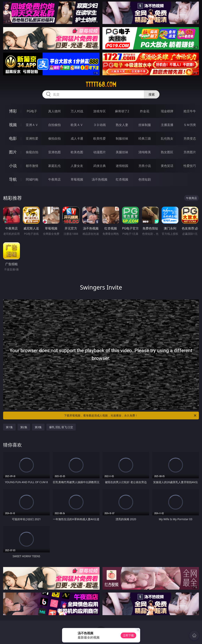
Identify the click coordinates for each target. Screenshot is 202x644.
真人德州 (54, 111)
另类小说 (145, 166)
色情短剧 (145, 179)
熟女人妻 (122, 125)
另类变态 (190, 138)
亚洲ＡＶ (32, 125)
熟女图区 (167, 152)
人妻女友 (77, 166)
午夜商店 (54, 179)
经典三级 (145, 138)
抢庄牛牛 (190, 111)
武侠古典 (100, 166)
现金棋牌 (167, 111)
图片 (13, 152)
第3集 (38, 427)
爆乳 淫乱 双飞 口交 (61, 427)
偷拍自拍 (54, 138)
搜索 (152, 94)
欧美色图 (77, 152)
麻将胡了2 (122, 111)
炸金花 (145, 111)
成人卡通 (77, 138)
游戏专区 (100, 111)
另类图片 (190, 152)
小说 (13, 166)
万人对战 (77, 111)
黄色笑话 (167, 166)
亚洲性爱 (32, 138)
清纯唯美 (145, 152)
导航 (13, 179)
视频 (13, 125)
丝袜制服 (145, 125)
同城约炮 (32, 179)
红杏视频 (122, 179)
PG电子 (32, 111)
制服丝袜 (122, 138)
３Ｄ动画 (100, 125)
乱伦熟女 (167, 138)
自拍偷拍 (54, 125)
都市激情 (32, 166)
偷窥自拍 (32, 152)
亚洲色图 (54, 152)
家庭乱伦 (54, 166)
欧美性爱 (100, 138)
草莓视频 (77, 179)
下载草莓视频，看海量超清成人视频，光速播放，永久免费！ (130, 415)
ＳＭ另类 (190, 125)
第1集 (9, 427)
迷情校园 (122, 166)
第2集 (24, 427)
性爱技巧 (190, 166)
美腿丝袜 (122, 152)
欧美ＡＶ (77, 125)
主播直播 (167, 125)
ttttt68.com (101, 84)
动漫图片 (100, 152)
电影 (13, 138)
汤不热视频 (100, 179)
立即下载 (128, 635)
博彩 (13, 111)
